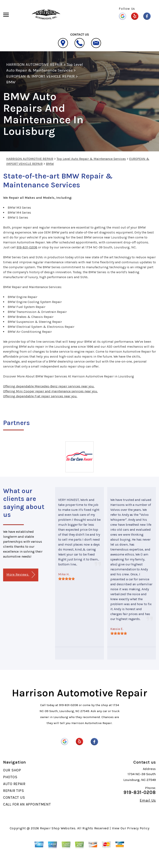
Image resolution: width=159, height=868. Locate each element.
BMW (11, 82)
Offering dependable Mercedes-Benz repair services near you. (49, 386)
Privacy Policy (138, 828)
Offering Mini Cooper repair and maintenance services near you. (50, 391)
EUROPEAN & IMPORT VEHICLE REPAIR (40, 76)
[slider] (66, 579)
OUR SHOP (12, 770)
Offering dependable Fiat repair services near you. (40, 396)
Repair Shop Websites (58, 828)
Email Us (148, 800)
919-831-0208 (27, 247)
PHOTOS (10, 777)
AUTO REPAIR (14, 784)
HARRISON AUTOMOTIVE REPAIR (34, 65)
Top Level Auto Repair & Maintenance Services (91, 159)
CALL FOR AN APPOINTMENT (27, 804)
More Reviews (21, 575)
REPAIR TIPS (14, 791)
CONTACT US (14, 797)
